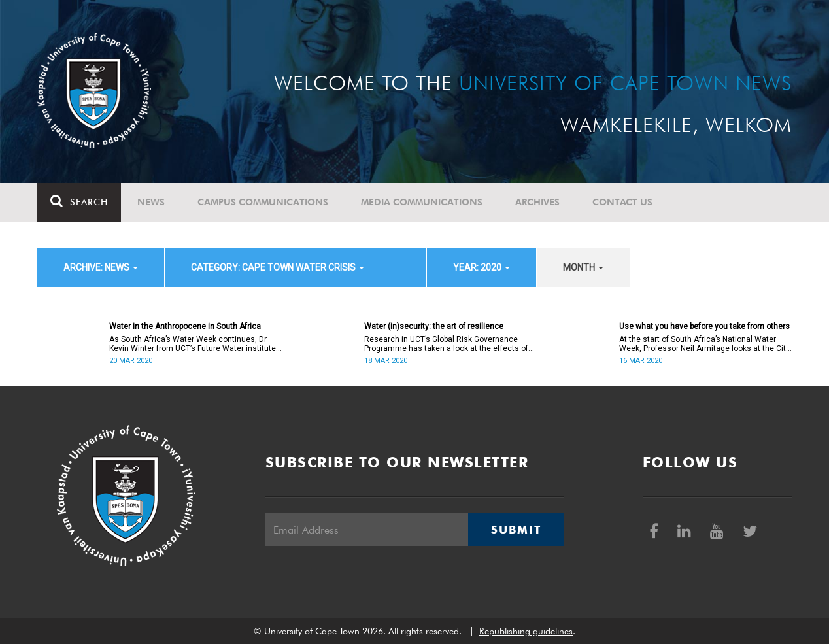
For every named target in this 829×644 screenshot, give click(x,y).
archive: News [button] (101, 267)
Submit (516, 530)
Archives (537, 202)
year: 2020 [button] (482, 267)
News (151, 202)
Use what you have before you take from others (704, 326)
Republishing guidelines (526, 631)
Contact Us (622, 202)
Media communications (422, 202)
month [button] (583, 267)
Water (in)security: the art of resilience (434, 326)
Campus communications (263, 202)
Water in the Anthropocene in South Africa (185, 326)
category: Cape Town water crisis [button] (278, 267)
